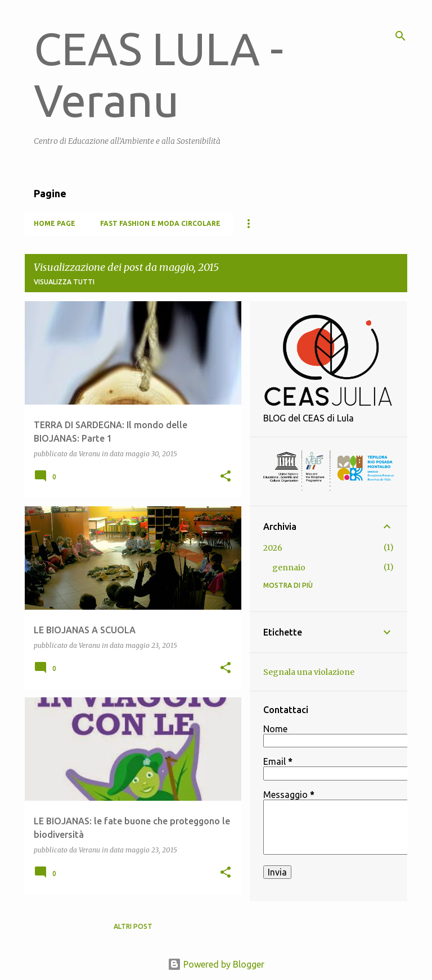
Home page (55, 223)
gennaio (289, 568)
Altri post (133, 926)
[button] (226, 477)
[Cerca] (400, 36)
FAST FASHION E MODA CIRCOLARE (160, 223)
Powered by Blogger (216, 964)
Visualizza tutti (64, 282)
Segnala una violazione (309, 672)
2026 (273, 548)
